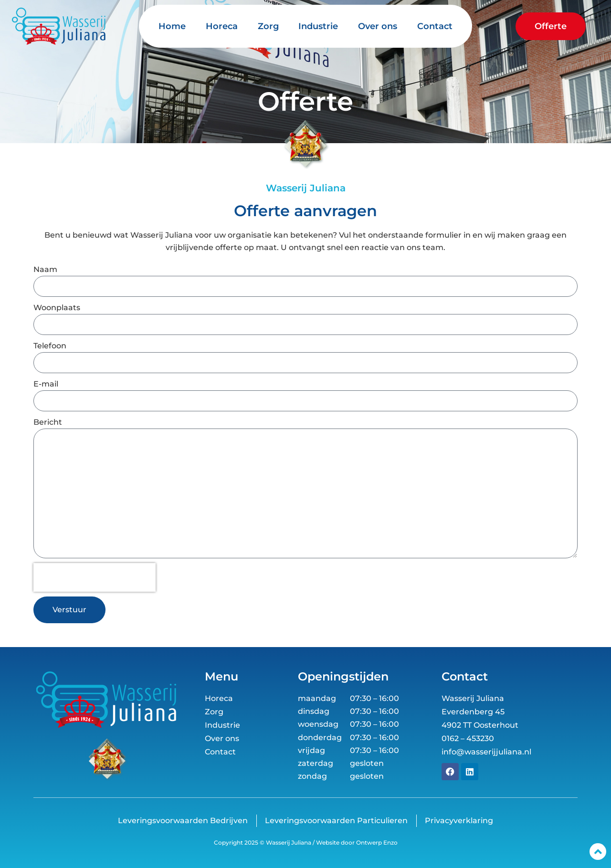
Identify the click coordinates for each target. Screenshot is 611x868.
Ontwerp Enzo (376, 842)
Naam (45, 269)
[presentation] (95, 577)
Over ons (378, 26)
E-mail (46, 384)
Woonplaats (57, 308)
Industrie (318, 26)
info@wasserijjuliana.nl (486, 752)
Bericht (48, 422)
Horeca (222, 26)
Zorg (268, 26)
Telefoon (50, 346)
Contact (435, 26)
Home (172, 26)
